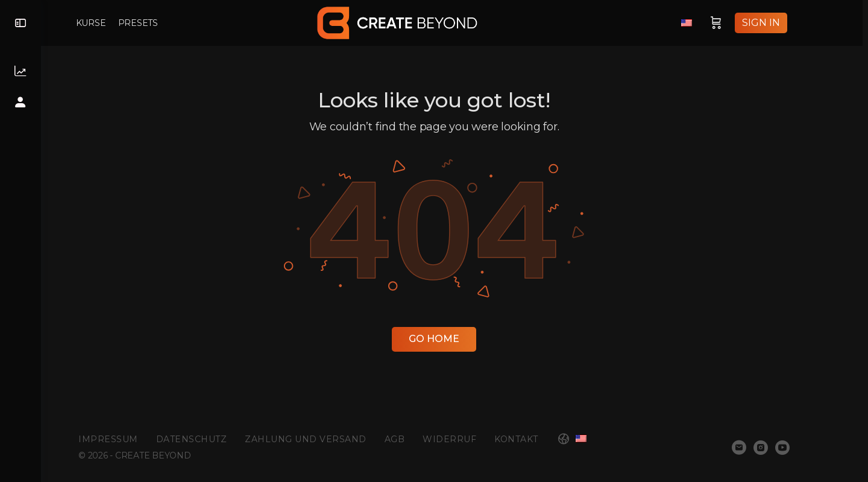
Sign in (784, 23)
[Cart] (739, 23)
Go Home (454, 339)
